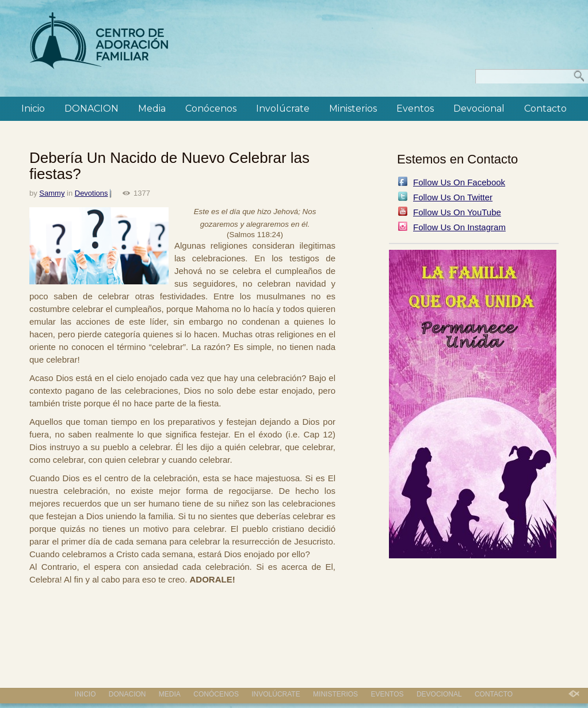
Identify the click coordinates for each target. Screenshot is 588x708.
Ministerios (353, 109)
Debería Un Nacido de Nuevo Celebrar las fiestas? (169, 166)
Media (152, 109)
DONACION (91, 109)
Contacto (545, 109)
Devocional (479, 109)
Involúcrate (283, 109)
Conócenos (211, 109)
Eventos (415, 109)
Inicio (33, 109)
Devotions (91, 193)
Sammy (52, 193)
